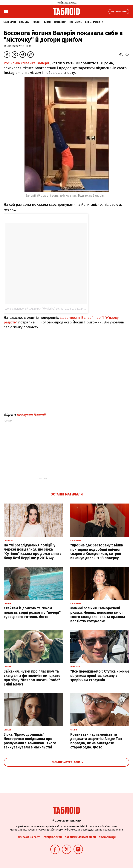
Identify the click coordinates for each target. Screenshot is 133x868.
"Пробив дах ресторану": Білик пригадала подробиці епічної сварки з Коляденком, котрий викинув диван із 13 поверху (97, 552)
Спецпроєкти (94, 22)
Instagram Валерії (31, 415)
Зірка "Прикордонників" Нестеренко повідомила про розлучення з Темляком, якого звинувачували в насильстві (30, 741)
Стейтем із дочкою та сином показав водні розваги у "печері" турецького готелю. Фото (32, 612)
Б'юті (48, 22)
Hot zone (76, 22)
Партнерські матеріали (80, 837)
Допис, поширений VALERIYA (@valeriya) (30, 309)
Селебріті (10, 22)
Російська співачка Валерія (27, 63)
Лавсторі (60, 22)
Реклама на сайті (29, 837)
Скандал (25, 22)
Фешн (37, 22)
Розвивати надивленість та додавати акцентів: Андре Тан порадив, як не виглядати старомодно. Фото (96, 741)
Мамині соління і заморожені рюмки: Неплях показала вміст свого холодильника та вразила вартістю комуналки (98, 615)
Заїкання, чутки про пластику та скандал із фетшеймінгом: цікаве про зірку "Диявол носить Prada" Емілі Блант (32, 678)
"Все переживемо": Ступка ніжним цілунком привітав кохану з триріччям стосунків (100, 676)
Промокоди (107, 837)
